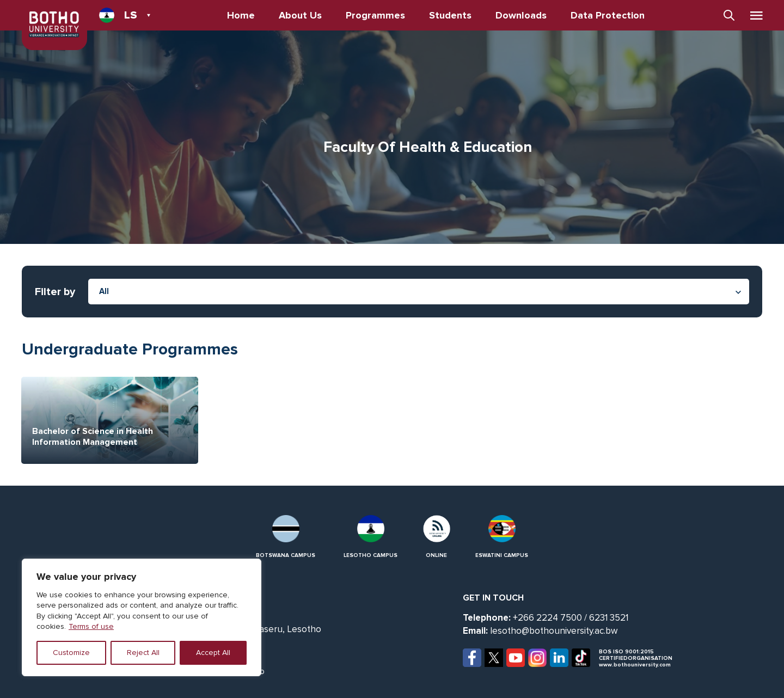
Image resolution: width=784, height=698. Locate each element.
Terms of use (91, 626)
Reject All (143, 653)
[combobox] (419, 292)
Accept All (213, 653)
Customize (71, 653)
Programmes (375, 15)
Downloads (521, 15)
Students (450, 15)
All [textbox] (104, 291)
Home (241, 15)
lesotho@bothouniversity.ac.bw (554, 631)
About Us (300, 15)
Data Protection (608, 15)
